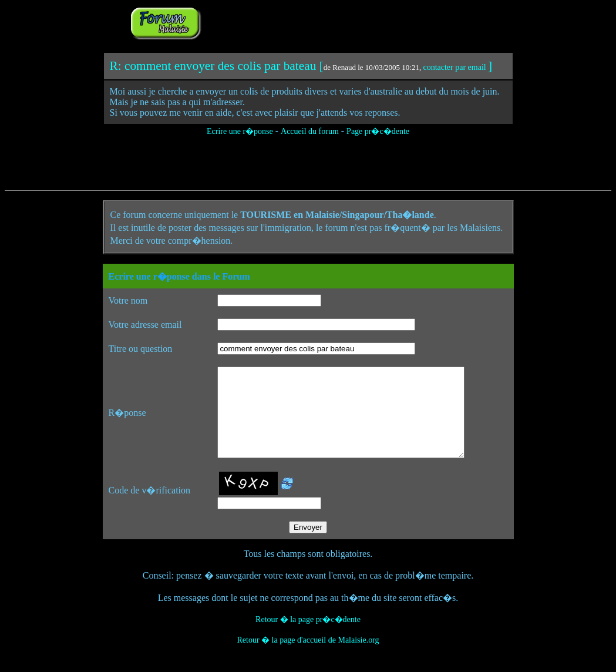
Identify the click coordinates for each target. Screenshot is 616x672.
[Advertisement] (351, 22)
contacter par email (454, 67)
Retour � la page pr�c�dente (308, 637)
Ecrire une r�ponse (240, 131)
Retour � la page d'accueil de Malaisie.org (308, 658)
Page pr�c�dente (378, 131)
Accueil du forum (310, 131)
